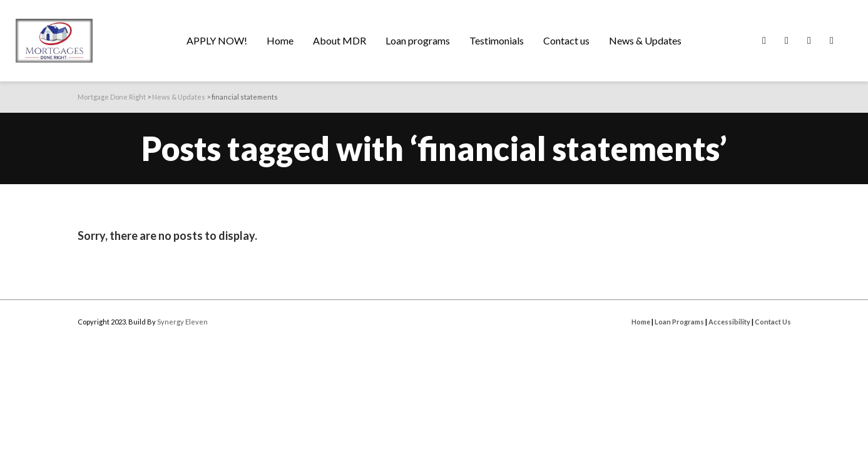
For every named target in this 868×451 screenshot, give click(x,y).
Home (641, 322)
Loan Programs (679, 322)
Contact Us (773, 322)
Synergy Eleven (182, 322)
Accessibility (729, 322)
